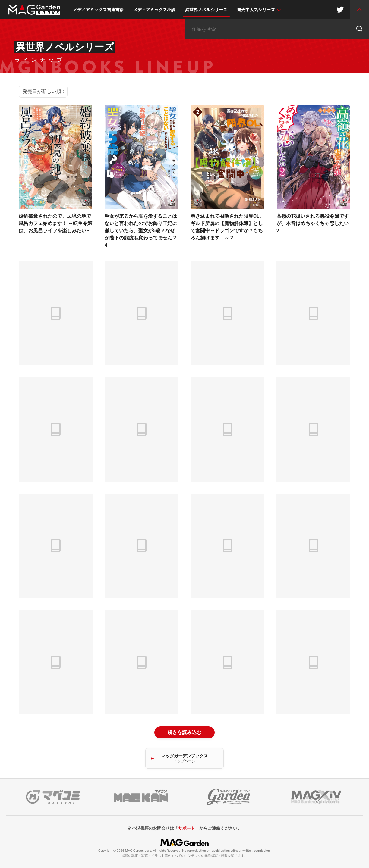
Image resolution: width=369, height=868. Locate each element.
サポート (187, 828)
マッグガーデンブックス (184, 759)
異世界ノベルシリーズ (206, 10)
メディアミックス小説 (154, 10)
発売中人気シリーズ (256, 10)
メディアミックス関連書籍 (98, 10)
